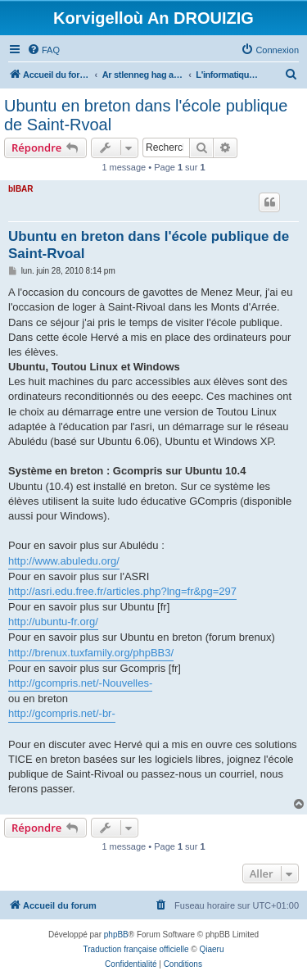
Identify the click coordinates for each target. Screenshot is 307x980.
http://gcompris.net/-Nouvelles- (80, 683)
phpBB (116, 935)
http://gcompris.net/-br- (62, 713)
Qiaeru (211, 949)
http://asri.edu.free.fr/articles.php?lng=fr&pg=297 (122, 591)
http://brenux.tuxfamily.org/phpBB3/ (91, 653)
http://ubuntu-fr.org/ (53, 622)
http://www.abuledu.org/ (64, 561)
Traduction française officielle (136, 949)
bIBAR (21, 189)
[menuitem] (43, 50)
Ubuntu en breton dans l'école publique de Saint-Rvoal (146, 115)
